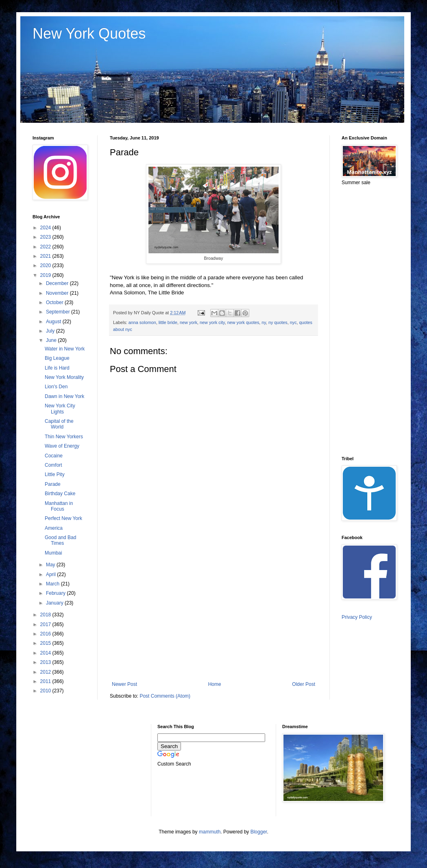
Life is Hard (57, 368)
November (58, 293)
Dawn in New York (64, 396)
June (52, 340)
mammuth (210, 832)
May (51, 565)
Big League (57, 358)
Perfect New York (63, 518)
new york (188, 322)
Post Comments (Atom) (165, 696)
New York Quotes (89, 34)
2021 (46, 256)
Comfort (53, 465)
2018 (46, 615)
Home (215, 684)
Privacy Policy (357, 617)
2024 (46, 228)
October (55, 302)
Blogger (259, 832)
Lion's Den (56, 387)
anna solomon (142, 322)
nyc (293, 322)
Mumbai (53, 553)
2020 (46, 265)
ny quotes (278, 322)
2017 (46, 624)
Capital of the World (59, 424)
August (54, 322)
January (55, 603)
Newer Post (124, 684)
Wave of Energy (62, 446)
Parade (53, 484)
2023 (46, 237)
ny (264, 322)
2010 (46, 691)
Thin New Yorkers (64, 437)
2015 (46, 643)
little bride (168, 322)
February (56, 593)
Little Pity (55, 474)
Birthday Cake (60, 494)
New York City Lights (60, 409)
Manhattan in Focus (59, 506)
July (51, 331)
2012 (46, 672)
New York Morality (64, 377)
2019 (46, 275)
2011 (46, 681)
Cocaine (54, 456)
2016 (46, 634)
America (54, 528)
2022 (46, 247)
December (58, 283)
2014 (46, 653)
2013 (46, 662)
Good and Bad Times (60, 540)
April (51, 574)
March (53, 584)
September (59, 312)
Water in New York (65, 349)
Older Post (304, 684)
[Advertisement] (213, 614)
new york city (212, 322)
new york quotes (243, 322)
